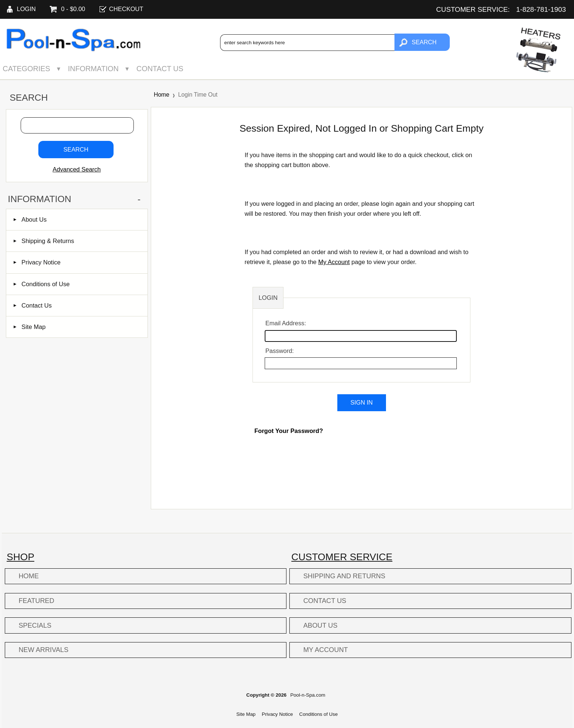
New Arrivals (43, 650)
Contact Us (160, 69)
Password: (280, 351)
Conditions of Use (42, 284)
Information (93, 69)
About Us (30, 220)
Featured (36, 601)
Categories (26, 69)
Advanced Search (77, 169)
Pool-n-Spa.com (308, 695)
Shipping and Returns (344, 576)
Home (161, 95)
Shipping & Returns (44, 241)
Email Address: (286, 323)
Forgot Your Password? (289, 431)
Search (29, 98)
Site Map (29, 327)
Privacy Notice (37, 262)
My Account (334, 262)
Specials (35, 625)
